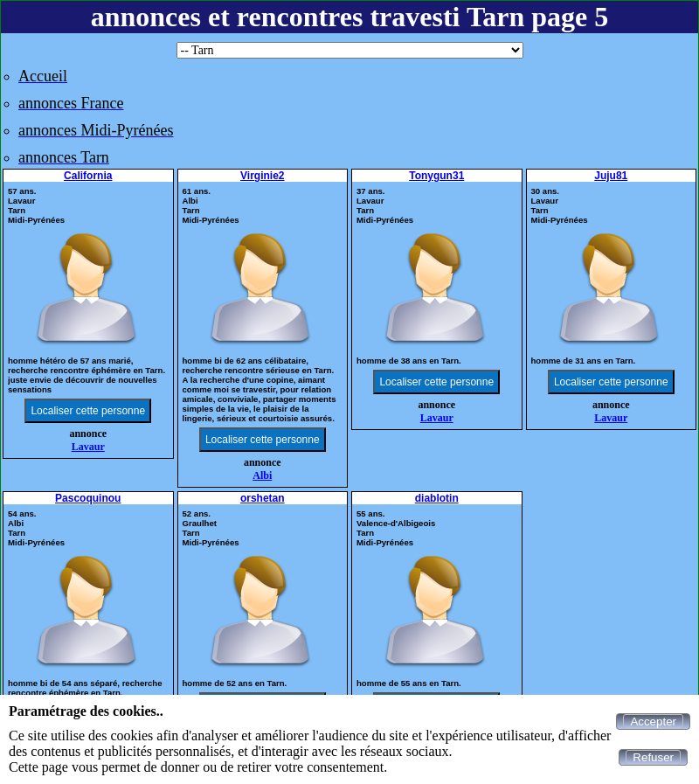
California (88, 176)
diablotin (437, 498)
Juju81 (611, 176)
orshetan (263, 498)
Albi (262, 475)
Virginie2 (262, 176)
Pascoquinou (88, 498)
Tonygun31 (436, 176)
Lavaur (88, 447)
